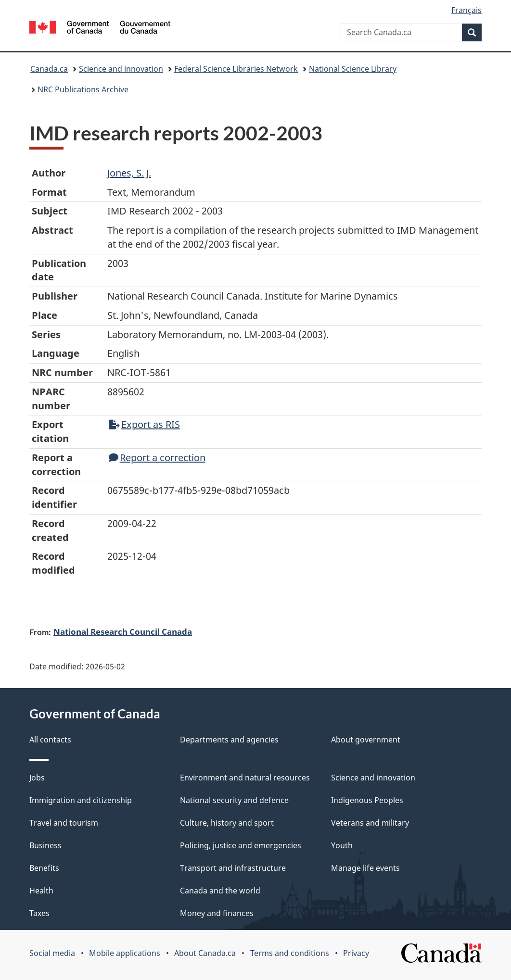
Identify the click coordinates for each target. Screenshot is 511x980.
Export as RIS (144, 424)
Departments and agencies (229, 740)
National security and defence (234, 800)
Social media (52, 953)
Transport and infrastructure (233, 868)
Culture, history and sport (227, 823)
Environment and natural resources (245, 778)
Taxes (39, 913)
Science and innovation (121, 69)
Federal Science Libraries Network (236, 69)
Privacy (356, 953)
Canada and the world (220, 891)
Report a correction (157, 458)
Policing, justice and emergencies (241, 845)
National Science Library (353, 69)
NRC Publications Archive (83, 89)
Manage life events (365, 868)
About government (366, 740)
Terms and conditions (290, 953)
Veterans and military (370, 823)
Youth (342, 845)
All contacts (50, 740)
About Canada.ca (205, 953)
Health (41, 891)
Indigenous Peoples (367, 800)
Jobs (37, 778)
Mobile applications (125, 953)
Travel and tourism (64, 823)
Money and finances (217, 913)
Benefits (44, 868)
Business (45, 845)
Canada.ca (49, 69)
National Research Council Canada (123, 631)
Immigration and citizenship (81, 800)
